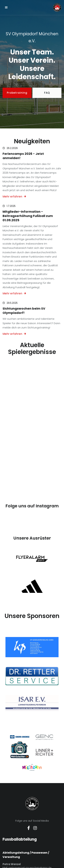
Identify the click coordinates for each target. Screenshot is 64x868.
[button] (6, 8)
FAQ (47, 93)
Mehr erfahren (14, 196)
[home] (44, 8)
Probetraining (17, 93)
